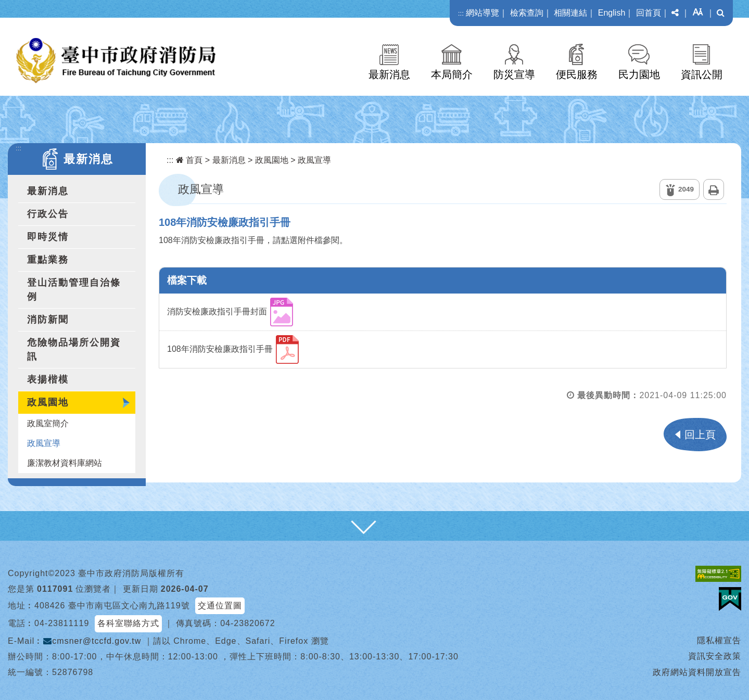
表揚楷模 (48, 379)
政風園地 (272, 160)
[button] (675, 13)
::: (461, 13)
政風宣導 (44, 443)
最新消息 (389, 74)
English (612, 13)
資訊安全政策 (715, 656)
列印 (714, 189)
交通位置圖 (220, 606)
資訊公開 (702, 74)
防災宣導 (514, 74)
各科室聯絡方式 (128, 623)
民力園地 (639, 74)
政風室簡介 (48, 423)
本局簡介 (452, 74)
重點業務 (48, 260)
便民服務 (577, 74)
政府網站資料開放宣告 (697, 672)
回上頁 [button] (700, 435)
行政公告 (48, 214)
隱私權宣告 (719, 640)
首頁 (189, 160)
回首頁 (649, 13)
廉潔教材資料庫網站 (65, 463)
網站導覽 (483, 13)
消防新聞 (48, 320)
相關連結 (570, 13)
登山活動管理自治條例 (74, 290)
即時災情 (48, 237)
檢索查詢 (527, 13)
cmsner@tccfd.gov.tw (92, 641)
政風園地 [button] (48, 402)
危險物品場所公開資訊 (74, 349)
